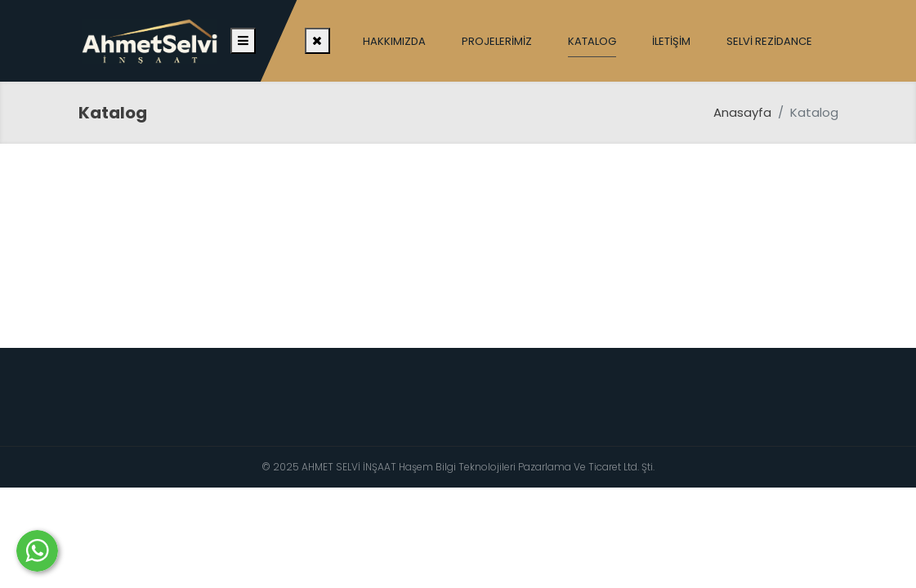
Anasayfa (742, 112)
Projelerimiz (497, 41)
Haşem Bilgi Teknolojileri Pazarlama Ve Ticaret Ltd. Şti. (527, 467)
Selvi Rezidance (769, 41)
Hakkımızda (394, 41)
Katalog (592, 41)
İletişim (671, 41)
